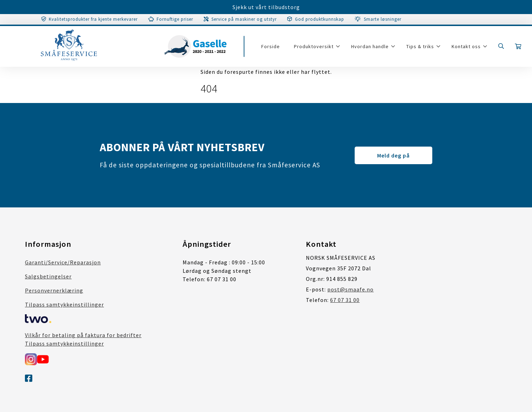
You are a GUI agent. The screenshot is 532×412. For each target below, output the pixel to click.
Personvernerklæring (54, 290)
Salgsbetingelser (48, 276)
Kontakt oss (466, 46)
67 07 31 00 (345, 300)
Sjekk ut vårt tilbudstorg (266, 7)
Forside (271, 46)
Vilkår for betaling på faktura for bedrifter (83, 335)
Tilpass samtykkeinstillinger (64, 304)
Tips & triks (420, 46)
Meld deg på (393, 155)
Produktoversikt (314, 46)
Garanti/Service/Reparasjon (63, 262)
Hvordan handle (370, 46)
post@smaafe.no (350, 289)
